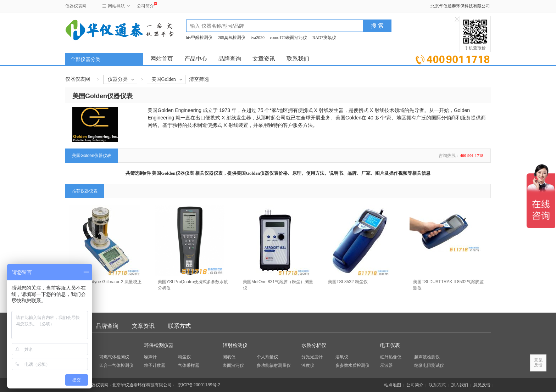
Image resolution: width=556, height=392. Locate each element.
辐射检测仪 (235, 345)
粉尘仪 (184, 357)
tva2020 (258, 38)
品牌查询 (230, 59)
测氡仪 (229, 357)
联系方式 (179, 326)
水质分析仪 (314, 345)
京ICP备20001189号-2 (199, 385)
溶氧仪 (342, 357)
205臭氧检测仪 (232, 38)
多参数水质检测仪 (352, 365)
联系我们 (298, 59)
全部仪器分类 (85, 59)
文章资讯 (264, 59)
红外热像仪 (391, 357)
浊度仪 (308, 365)
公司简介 (145, 5)
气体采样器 (189, 365)
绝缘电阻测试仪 (429, 365)
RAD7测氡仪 (324, 38)
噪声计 (150, 357)
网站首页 (162, 59)
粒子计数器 (155, 365)
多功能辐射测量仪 (274, 365)
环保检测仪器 (159, 345)
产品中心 (196, 59)
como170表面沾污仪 (288, 38)
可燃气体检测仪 (114, 357)
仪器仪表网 (76, 6)
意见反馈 (482, 385)
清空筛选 (199, 79)
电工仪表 (390, 345)
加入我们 (460, 385)
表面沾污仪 (233, 365)
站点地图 (393, 385)
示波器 (387, 365)
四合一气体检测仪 (116, 365)
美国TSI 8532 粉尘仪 (348, 282)
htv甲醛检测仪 (199, 38)
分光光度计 (312, 357)
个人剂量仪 (267, 357)
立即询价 (453, 58)
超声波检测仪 (427, 357)
